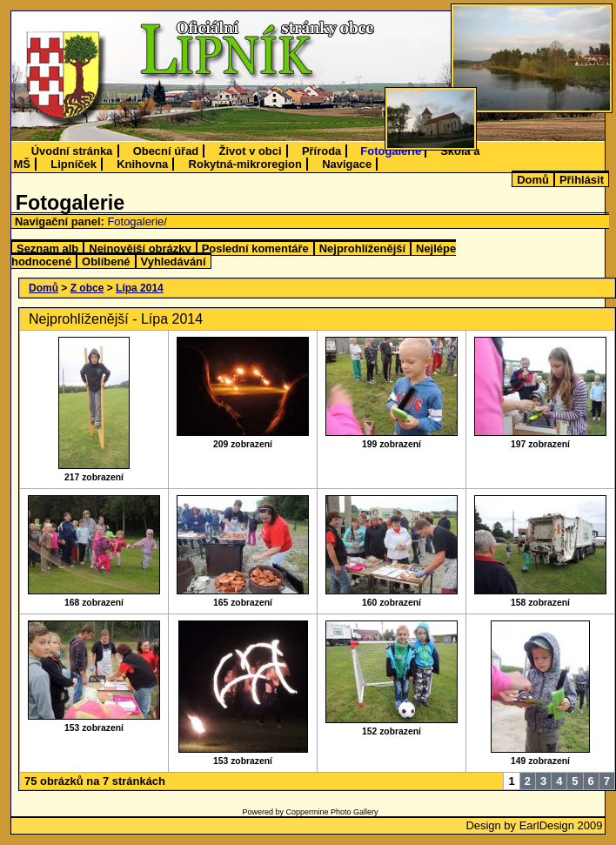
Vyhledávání (174, 262)
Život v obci (251, 151)
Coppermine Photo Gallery (331, 812)
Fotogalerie (391, 151)
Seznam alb (47, 248)
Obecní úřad (166, 151)
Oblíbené (106, 262)
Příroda (321, 151)
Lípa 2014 (140, 288)
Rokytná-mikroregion (245, 164)
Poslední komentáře (255, 248)
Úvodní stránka (72, 151)
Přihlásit (582, 180)
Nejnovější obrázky (140, 248)
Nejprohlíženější (362, 248)
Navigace (347, 164)
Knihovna (142, 164)
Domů (533, 180)
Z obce (87, 288)
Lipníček (74, 164)
